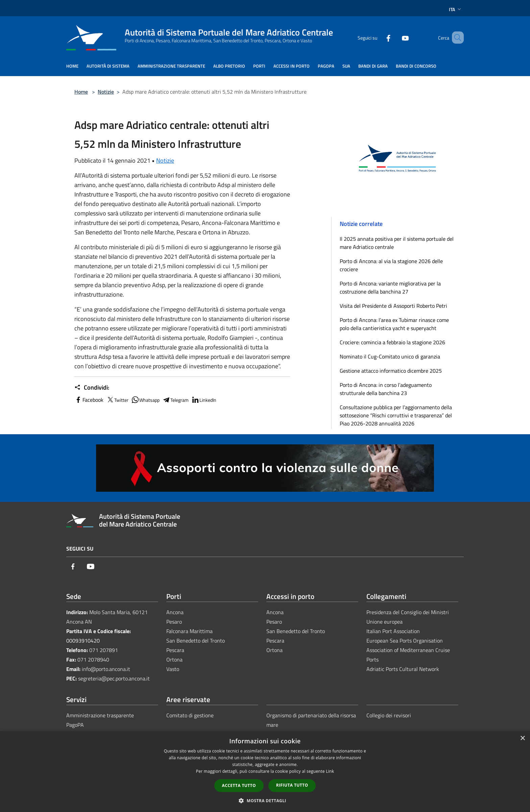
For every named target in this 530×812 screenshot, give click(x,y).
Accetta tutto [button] (239, 785)
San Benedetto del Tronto (196, 641)
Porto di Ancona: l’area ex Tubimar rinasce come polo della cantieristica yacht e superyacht (394, 324)
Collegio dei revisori (389, 715)
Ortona (174, 659)
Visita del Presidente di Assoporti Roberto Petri (393, 306)
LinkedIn (204, 400)
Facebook (89, 400)
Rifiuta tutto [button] (292, 785)
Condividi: (92, 388)
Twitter (117, 400)
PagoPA (75, 725)
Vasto (173, 669)
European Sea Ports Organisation (405, 641)
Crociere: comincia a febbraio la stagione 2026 (392, 342)
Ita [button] (456, 9)
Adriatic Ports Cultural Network (403, 669)
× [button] (522, 738)
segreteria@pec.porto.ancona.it (114, 678)
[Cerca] (456, 38)
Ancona (175, 612)
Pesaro (174, 622)
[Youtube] (395, 37)
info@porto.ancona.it (106, 669)
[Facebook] (379, 37)
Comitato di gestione (190, 715)
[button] (265, 801)
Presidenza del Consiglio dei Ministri (408, 612)
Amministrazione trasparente (100, 715)
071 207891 (104, 650)
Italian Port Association (393, 631)
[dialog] (265, 772)
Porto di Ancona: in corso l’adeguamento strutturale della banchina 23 (386, 389)
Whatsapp (145, 400)
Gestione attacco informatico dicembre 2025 (391, 371)
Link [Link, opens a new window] (330, 771)
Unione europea (384, 622)
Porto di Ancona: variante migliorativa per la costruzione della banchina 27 (390, 287)
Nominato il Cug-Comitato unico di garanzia (390, 356)
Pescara (175, 650)
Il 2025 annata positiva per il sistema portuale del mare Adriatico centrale (397, 243)
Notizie (106, 92)
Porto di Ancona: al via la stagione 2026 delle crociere (391, 265)
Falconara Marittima (189, 631)
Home (81, 92)
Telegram (175, 400)
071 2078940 (93, 659)
